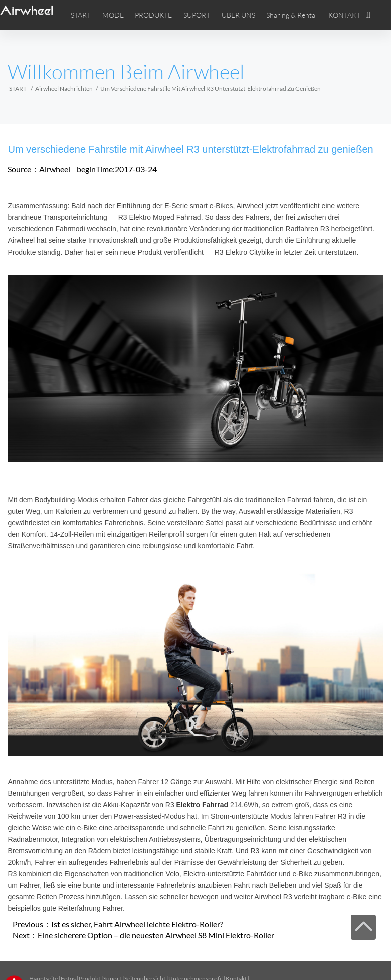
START (81, 15)
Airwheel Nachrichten (64, 88)
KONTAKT (344, 15)
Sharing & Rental (291, 15)
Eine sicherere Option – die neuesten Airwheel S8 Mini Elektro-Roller (156, 935)
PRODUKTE (153, 15)
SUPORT (197, 15)
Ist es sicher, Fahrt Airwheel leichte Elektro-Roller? (137, 924)
